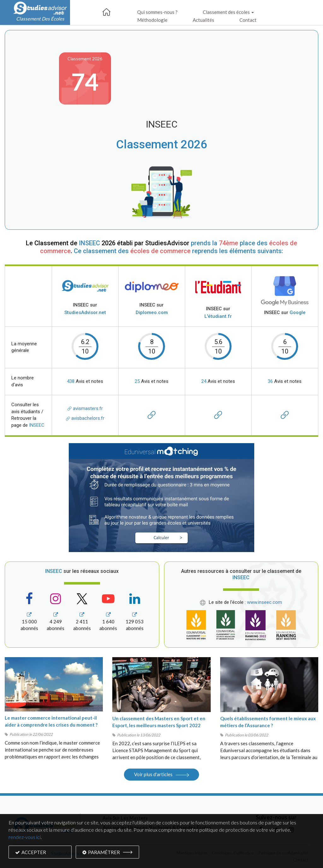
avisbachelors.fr (85, 418)
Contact (248, 20)
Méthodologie (152, 20)
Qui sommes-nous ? (157, 12)
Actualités (203, 20)
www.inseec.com (264, 602)
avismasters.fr (85, 408)
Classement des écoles (228, 12)
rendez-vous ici (25, 837)
